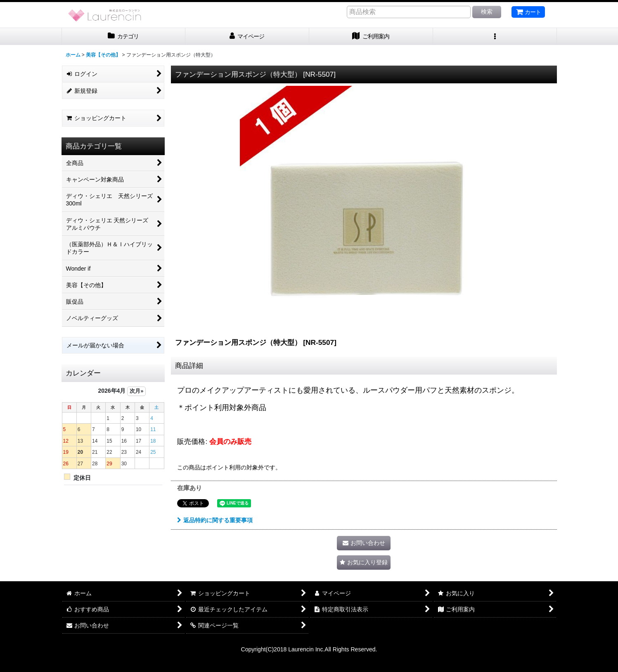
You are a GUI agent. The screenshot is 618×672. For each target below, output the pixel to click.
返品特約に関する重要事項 (215, 520)
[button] (495, 37)
